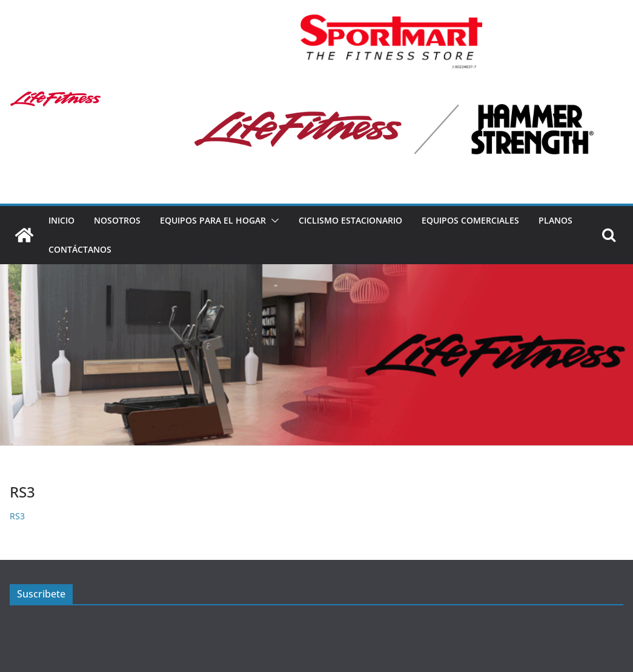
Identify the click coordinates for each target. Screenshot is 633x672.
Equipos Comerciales (470, 220)
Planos (555, 220)
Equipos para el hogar (213, 220)
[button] (273, 221)
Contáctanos (80, 249)
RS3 (17, 516)
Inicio (61, 220)
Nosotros (117, 220)
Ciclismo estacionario (350, 220)
